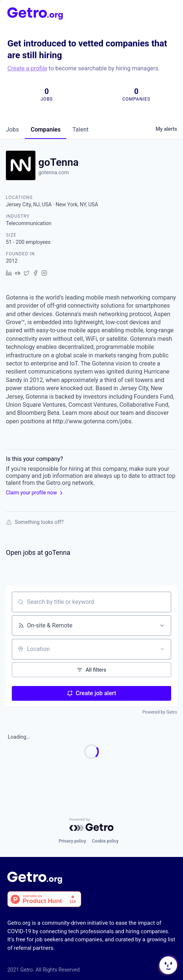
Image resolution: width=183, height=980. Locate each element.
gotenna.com (53, 172)
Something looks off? (35, 522)
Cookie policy (105, 841)
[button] (168, 965)
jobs (12, 129)
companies (46, 129)
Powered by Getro (160, 712)
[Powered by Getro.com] (91, 825)
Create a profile (27, 68)
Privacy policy (72, 841)
